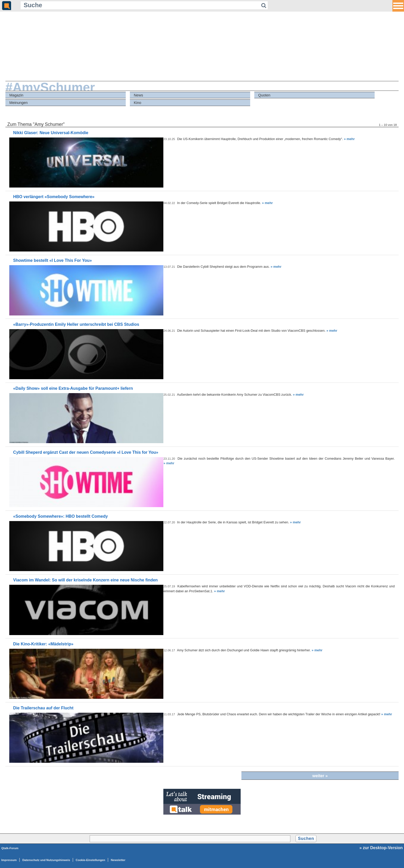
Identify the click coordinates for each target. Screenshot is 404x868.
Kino (137, 103)
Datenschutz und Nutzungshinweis (46, 860)
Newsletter (118, 860)
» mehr (349, 139)
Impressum (9, 860)
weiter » (320, 776)
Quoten (264, 95)
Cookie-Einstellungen (90, 860)
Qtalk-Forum (10, 848)
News (138, 95)
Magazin (16, 95)
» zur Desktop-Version (381, 848)
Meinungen (18, 103)
